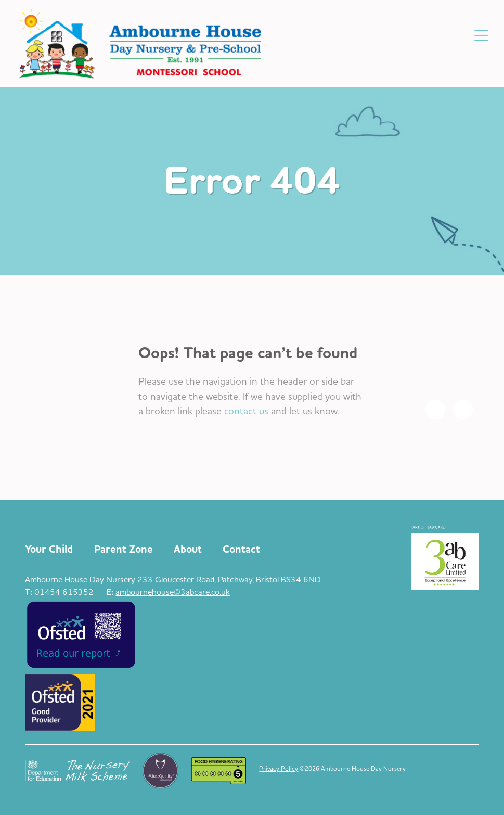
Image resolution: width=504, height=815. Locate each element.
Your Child (49, 549)
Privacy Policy (279, 768)
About (188, 549)
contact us (246, 411)
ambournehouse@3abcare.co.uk (173, 592)
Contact (241, 549)
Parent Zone (124, 549)
